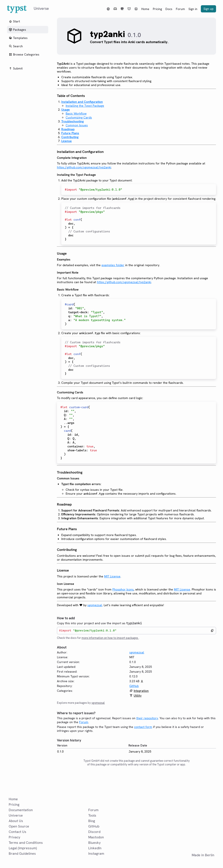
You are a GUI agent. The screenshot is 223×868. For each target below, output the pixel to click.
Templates (18, 38)
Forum (180, 9)
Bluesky (94, 843)
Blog (92, 821)
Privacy (14, 837)
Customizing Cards (79, 117)
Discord (94, 832)
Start (14, 21)
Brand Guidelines (22, 854)
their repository (147, 718)
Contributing (70, 137)
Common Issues (77, 125)
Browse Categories (24, 54)
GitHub (134, 686)
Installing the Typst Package (85, 106)
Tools (92, 815)
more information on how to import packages (110, 638)
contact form (143, 727)
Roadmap (68, 129)
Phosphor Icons (123, 589)
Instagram (96, 854)
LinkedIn (95, 848)
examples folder (113, 265)
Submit (16, 68)
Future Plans (70, 133)
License (67, 141)
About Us (16, 821)
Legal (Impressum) (23, 848)
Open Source (19, 826)
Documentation (21, 810)
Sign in (193, 9)
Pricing (157, 9)
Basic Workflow (76, 113)
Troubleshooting (72, 121)
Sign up (208, 9)
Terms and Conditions (26, 843)
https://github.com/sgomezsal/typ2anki (84, 167)
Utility (138, 695)
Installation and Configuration (82, 102)
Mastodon (96, 837)
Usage (66, 110)
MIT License (112, 576)
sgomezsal (95, 605)
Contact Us (17, 832)
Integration (141, 691)
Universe (16, 815)
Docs (169, 9)
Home (145, 9)
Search (16, 46)
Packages (17, 30)
